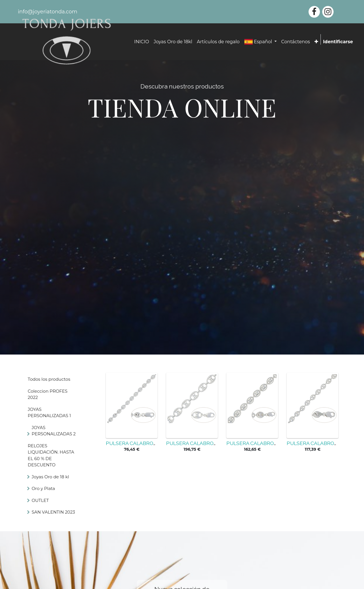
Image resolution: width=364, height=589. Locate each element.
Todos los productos (49, 379)
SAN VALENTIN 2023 (53, 512)
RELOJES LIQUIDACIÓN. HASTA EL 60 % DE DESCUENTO (51, 455)
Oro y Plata (43, 488)
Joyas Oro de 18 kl (50, 477)
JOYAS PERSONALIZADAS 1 (49, 413)
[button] (316, 42)
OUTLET (40, 500)
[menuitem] (142, 42)
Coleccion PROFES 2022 (48, 394)
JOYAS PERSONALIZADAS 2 (54, 431)
